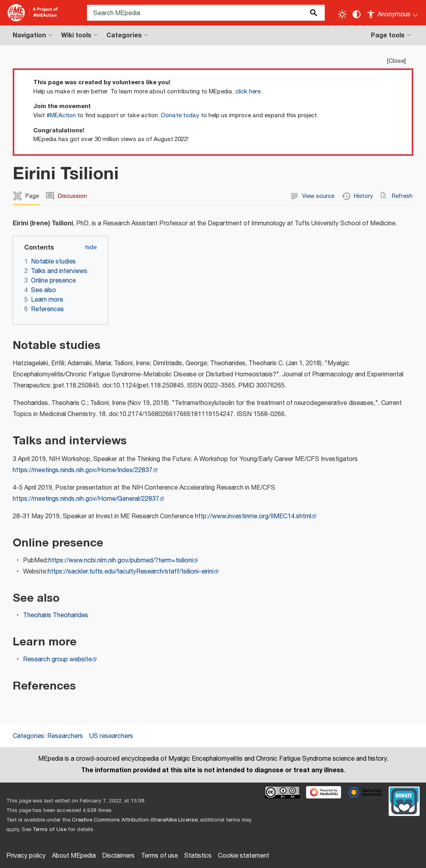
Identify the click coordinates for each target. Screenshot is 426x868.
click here (248, 92)
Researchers (65, 736)
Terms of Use (49, 829)
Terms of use (159, 856)
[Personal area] (393, 13)
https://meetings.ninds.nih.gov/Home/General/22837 (86, 499)
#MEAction (61, 115)
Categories (28, 736)
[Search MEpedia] (206, 13)
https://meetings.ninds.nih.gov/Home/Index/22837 (83, 470)
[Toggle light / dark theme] (342, 14)
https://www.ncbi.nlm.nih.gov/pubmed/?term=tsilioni (121, 561)
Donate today (180, 115)
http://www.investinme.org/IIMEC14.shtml (253, 516)
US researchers (111, 736)
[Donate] (404, 800)
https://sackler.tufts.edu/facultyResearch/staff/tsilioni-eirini (131, 572)
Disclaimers (118, 856)
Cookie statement (244, 856)
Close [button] (396, 61)
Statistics (198, 856)
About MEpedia (74, 856)
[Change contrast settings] (357, 14)
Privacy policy (26, 856)
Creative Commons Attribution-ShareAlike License (135, 820)
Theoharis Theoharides (56, 615)
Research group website (57, 660)
